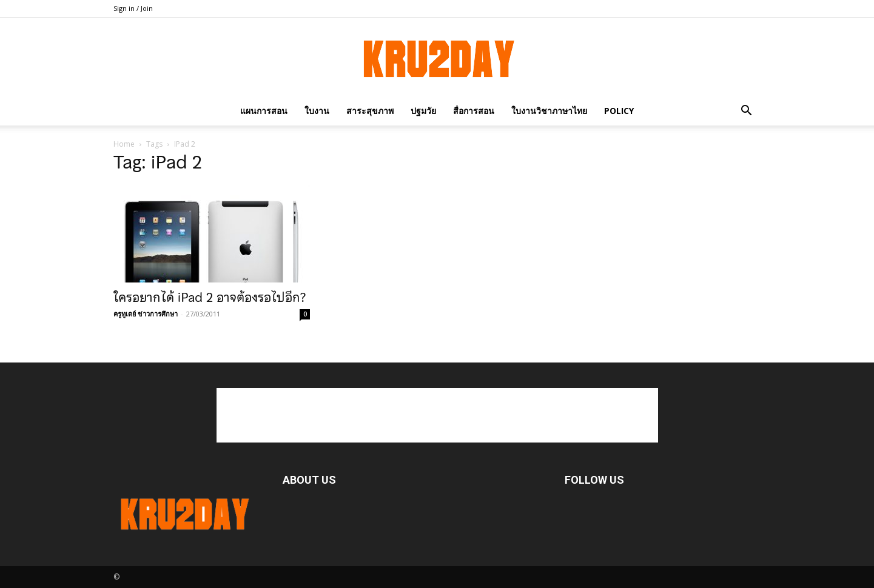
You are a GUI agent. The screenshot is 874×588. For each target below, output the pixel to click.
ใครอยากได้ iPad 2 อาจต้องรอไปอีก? (210, 298)
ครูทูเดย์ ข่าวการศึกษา (146, 314)
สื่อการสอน (474, 111)
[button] (747, 111)
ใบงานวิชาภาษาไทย (549, 111)
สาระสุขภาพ (370, 111)
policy (619, 111)
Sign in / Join (133, 8)
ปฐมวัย (423, 111)
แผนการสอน (264, 111)
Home (124, 144)
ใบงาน (317, 111)
